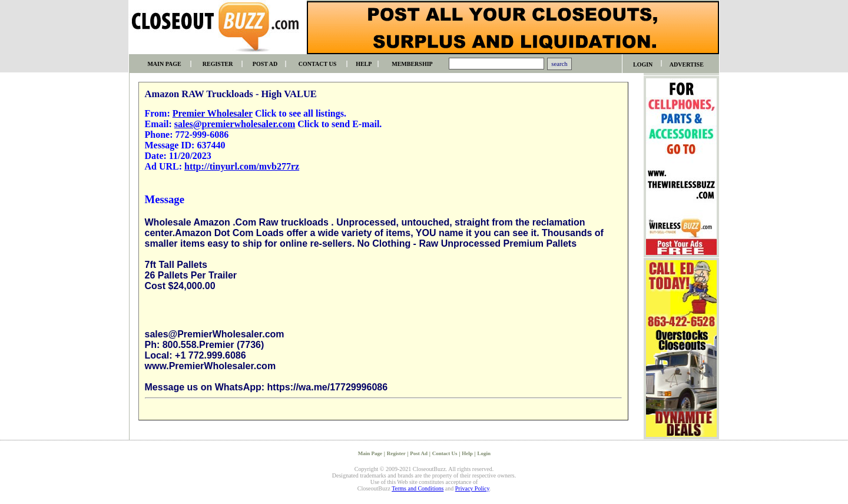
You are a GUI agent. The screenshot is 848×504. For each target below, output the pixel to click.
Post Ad (419, 453)
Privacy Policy (472, 488)
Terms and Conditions (418, 488)
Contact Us (445, 453)
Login (484, 453)
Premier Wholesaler (213, 113)
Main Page (370, 453)
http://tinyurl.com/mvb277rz (242, 166)
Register (396, 453)
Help (467, 453)
